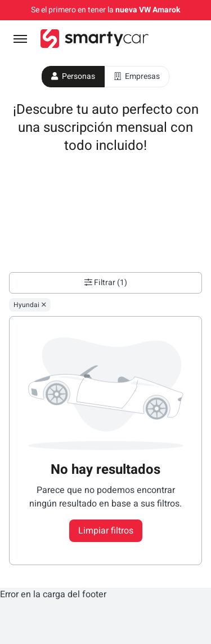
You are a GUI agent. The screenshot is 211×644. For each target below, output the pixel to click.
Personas (73, 76)
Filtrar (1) (106, 283)
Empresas (137, 76)
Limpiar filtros (106, 531)
